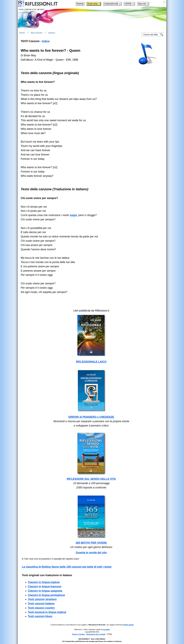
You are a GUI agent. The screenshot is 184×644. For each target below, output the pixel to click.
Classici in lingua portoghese (46, 595)
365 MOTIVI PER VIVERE (91, 543)
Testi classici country (41, 608)
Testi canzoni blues (40, 616)
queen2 (52, 33)
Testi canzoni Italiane (41, 604)
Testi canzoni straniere (42, 599)
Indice (46, 41)
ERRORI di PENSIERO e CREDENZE (91, 417)
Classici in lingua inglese (44, 582)
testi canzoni (37, 33)
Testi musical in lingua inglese (47, 612)
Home (22, 33)
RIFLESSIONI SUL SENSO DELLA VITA (91, 479)
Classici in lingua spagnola (45, 591)
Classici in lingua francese (45, 587)
